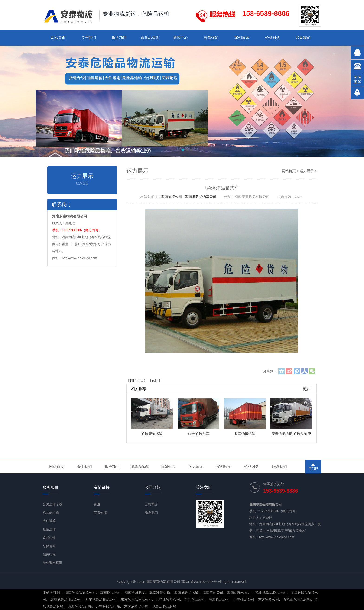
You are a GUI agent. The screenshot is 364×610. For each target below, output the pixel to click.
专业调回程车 (52, 563)
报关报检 (49, 554)
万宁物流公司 (244, 599)
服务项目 (119, 38)
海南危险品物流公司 (201, 197)
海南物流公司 (172, 197)
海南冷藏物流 (135, 592)
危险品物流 (140, 467)
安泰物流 (100, 512)
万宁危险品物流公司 (101, 599)
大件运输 (49, 521)
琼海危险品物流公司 (66, 599)
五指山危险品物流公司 (269, 592)
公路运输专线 (52, 504)
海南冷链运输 (160, 592)
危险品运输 (150, 38)
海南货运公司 (213, 592)
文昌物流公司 (194, 599)
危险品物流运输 (164, 606)
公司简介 (151, 504)
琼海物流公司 (219, 599)
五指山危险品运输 (297, 599)
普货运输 (211, 38)
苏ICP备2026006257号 (199, 582)
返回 (155, 380)
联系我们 (303, 38)
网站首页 (58, 38)
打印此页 (137, 380)
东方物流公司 (269, 599)
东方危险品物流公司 (136, 599)
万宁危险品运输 (108, 606)
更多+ (307, 389)
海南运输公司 (237, 592)
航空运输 (49, 529)
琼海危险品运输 (80, 606)
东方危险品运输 (136, 606)
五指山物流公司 (168, 599)
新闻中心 (181, 38)
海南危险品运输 (186, 592)
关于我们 (89, 38)
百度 (97, 504)
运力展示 (307, 171)
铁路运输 (49, 538)
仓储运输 (49, 546)
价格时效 (273, 38)
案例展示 (242, 38)
